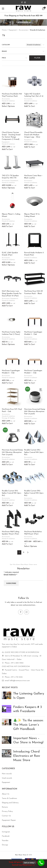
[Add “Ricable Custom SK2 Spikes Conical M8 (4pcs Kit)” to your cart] (30, 506)
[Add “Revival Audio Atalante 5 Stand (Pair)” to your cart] (30, 263)
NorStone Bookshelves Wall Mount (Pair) (33, 533)
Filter (37, 58)
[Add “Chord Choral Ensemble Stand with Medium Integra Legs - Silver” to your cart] (30, 147)
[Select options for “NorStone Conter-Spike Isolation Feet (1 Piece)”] (8, 345)
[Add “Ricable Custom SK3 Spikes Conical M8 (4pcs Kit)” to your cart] (7, 506)
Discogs (5, 845)
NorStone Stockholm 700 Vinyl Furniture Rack (12, 95)
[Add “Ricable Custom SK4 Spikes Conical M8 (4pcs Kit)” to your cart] (30, 465)
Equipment (13, 30)
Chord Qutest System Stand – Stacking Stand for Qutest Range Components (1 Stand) (11, 136)
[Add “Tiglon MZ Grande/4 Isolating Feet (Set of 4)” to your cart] (30, 106)
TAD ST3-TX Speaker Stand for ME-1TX (10, 177)
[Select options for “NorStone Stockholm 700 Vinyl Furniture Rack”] (8, 106)
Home (4, 30)
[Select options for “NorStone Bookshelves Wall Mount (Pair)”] (31, 546)
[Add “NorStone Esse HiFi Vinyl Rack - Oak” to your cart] (7, 424)
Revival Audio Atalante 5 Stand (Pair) (34, 254)
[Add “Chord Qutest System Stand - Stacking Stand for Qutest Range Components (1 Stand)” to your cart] (7, 150)
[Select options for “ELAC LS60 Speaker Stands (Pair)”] (8, 265)
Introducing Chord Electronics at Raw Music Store (27, 756)
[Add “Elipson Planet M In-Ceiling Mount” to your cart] (30, 227)
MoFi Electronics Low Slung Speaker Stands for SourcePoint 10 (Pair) (12, 293)
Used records (7, 778)
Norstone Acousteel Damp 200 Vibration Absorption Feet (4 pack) (35, 411)
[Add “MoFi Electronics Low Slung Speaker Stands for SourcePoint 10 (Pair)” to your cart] (7, 306)
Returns (5, 807)
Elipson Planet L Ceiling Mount (11, 215)
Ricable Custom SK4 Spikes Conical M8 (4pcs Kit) (34, 452)
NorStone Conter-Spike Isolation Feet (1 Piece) (11, 333)
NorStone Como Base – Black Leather (33, 177)
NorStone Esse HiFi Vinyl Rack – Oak (12, 410)
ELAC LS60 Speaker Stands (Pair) (10, 254)
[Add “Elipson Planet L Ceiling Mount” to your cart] (7, 227)
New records (7, 774)
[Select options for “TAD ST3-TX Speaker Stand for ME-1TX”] (8, 188)
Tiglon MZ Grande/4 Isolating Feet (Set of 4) (34, 95)
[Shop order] (4, 35)
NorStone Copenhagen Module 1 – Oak (33, 372)
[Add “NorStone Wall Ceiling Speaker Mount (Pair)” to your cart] (7, 544)
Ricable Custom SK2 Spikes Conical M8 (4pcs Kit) (34, 493)
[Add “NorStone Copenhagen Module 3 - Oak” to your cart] (30, 345)
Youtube (5, 841)
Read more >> (29, 865)
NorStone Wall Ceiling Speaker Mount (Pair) (11, 533)
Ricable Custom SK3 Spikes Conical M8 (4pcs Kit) (12, 493)
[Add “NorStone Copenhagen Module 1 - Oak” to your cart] (30, 383)
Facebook (6, 836)
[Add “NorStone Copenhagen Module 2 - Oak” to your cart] (7, 383)
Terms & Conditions (9, 798)
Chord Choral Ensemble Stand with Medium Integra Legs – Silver (33, 135)
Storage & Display (8, 418)
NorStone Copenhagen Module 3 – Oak (33, 333)
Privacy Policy (7, 811)
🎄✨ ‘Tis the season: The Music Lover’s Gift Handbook (28, 725)
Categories (22, 22)
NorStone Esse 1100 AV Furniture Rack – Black (34, 292)
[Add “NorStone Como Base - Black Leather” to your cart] (30, 188)
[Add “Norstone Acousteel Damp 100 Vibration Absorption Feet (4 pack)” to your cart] (7, 465)
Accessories (23, 30)
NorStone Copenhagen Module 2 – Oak (11, 372)
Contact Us (6, 816)
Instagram (6, 832)
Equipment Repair (9, 820)
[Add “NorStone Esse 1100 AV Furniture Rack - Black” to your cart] (30, 304)
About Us (6, 794)
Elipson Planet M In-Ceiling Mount (32, 215)
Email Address (10, 575)
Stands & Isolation (8, 101)
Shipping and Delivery (10, 803)
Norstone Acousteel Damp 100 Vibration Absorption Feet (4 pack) (12, 452)
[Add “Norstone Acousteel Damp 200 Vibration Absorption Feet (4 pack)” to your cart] (30, 424)
